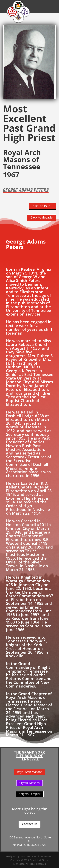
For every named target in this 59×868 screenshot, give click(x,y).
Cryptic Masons (29, 783)
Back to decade (41, 217)
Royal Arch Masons (30, 772)
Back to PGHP (42, 206)
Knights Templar (30, 794)
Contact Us (29, 824)
